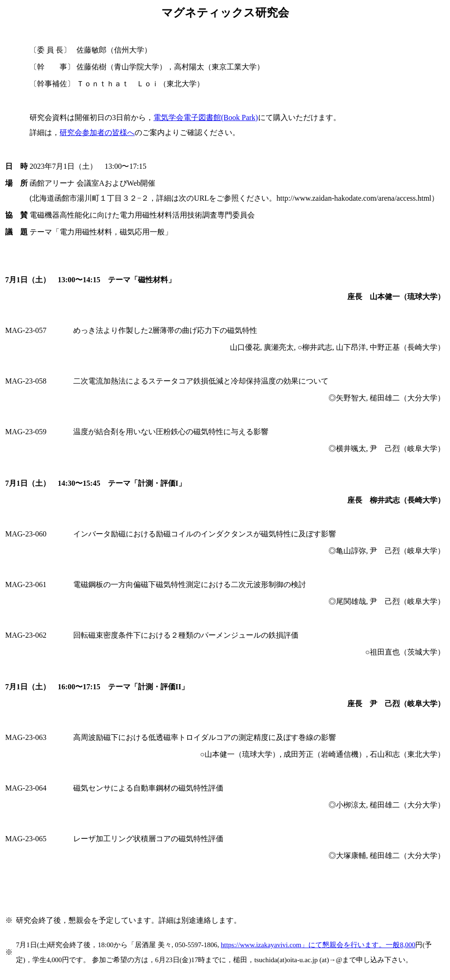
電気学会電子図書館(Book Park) (206, 117)
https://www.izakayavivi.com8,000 (318, 945)
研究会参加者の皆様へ (97, 132)
